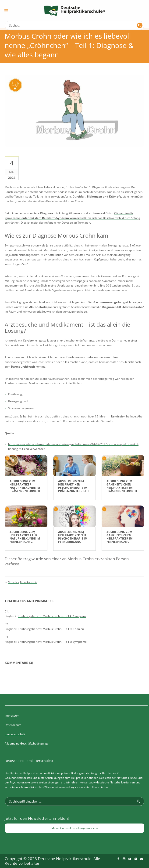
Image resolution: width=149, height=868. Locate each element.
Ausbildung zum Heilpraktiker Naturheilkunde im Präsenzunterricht (25, 486)
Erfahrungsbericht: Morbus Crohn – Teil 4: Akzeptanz (52, 616)
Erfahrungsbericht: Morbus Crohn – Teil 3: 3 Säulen (51, 629)
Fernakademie (29, 582)
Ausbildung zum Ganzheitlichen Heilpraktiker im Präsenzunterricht (122, 486)
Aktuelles (13, 582)
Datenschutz (13, 725)
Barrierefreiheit (15, 734)
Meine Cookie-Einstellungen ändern (74, 828)
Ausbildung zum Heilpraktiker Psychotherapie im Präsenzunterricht (74, 486)
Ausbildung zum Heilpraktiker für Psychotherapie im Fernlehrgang (73, 537)
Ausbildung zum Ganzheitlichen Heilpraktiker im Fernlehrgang (119, 537)
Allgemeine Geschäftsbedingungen (27, 743)
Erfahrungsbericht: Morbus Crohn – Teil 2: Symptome (52, 642)
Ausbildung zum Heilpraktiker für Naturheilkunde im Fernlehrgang (25, 537)
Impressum (12, 716)
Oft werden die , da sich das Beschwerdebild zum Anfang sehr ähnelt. (72, 218)
